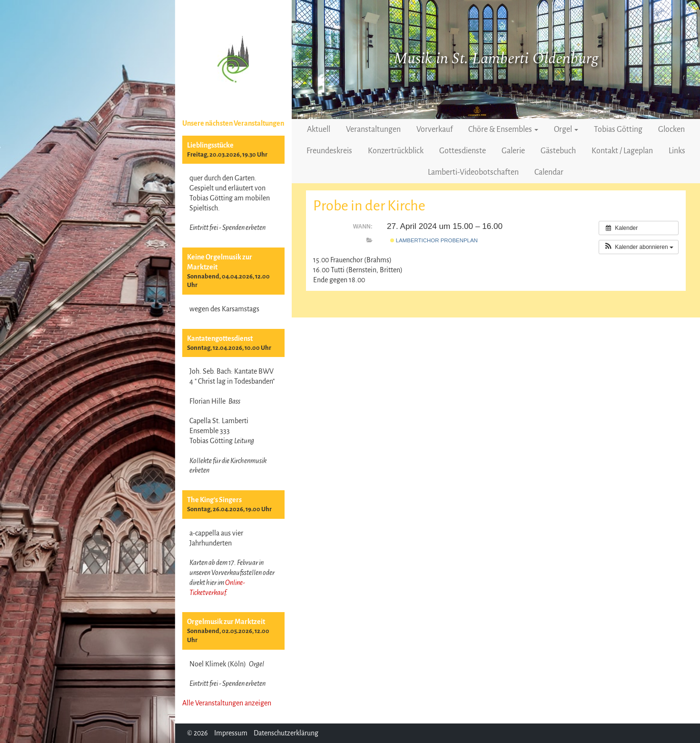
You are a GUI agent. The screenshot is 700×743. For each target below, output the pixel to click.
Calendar (549, 172)
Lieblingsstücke (210, 145)
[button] (639, 247)
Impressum (231, 733)
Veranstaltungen (373, 129)
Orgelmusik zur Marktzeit (226, 622)
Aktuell (319, 129)
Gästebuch (558, 151)
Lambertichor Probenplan (434, 240)
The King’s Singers (214, 500)
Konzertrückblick (396, 151)
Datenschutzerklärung (286, 733)
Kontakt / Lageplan (622, 151)
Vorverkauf (434, 129)
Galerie (513, 151)
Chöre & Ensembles (503, 129)
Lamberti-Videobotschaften (473, 172)
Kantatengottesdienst (220, 338)
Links (677, 151)
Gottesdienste (463, 151)
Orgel (566, 129)
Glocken (671, 129)
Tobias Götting (618, 129)
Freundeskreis (329, 151)
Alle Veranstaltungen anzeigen (227, 703)
